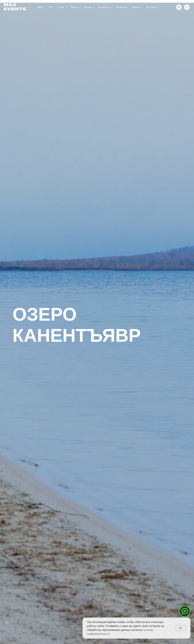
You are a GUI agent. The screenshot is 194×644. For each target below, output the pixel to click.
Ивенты (136, 7)
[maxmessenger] (179, 7)
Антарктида (121, 7)
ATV (51, 7)
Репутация (151, 7)
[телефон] (187, 7)
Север (61, 7)
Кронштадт (104, 7)
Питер (74, 7)
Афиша (40, 7)
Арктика (88, 7)
